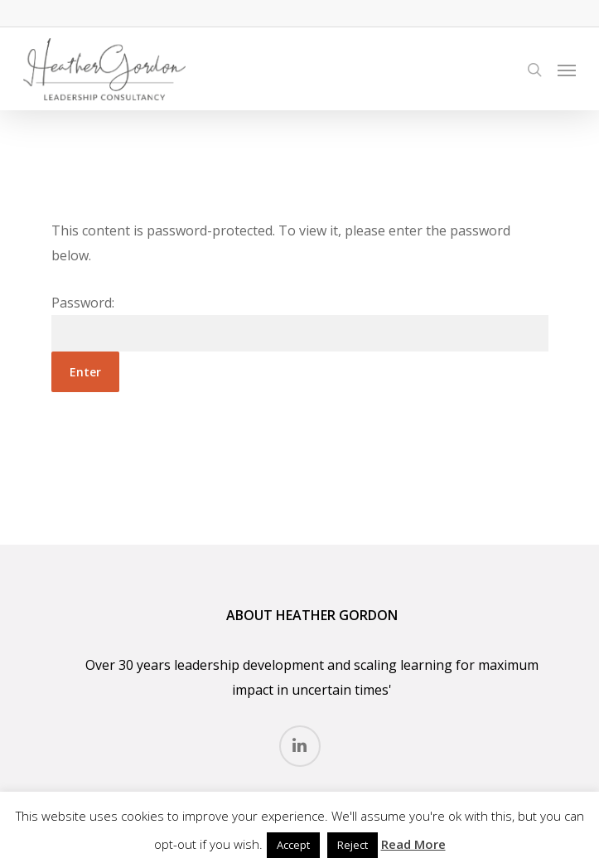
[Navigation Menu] (567, 70)
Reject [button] (353, 845)
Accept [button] (293, 845)
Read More (413, 844)
